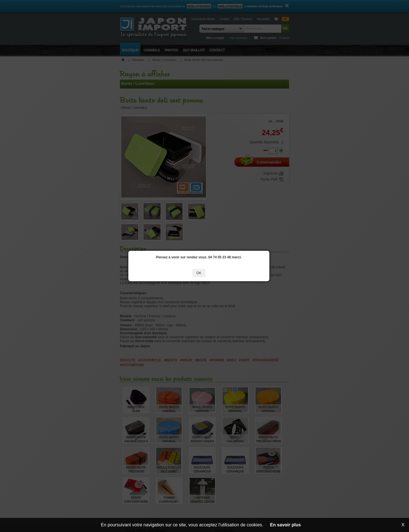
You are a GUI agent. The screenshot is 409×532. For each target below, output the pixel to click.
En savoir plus (285, 525)
